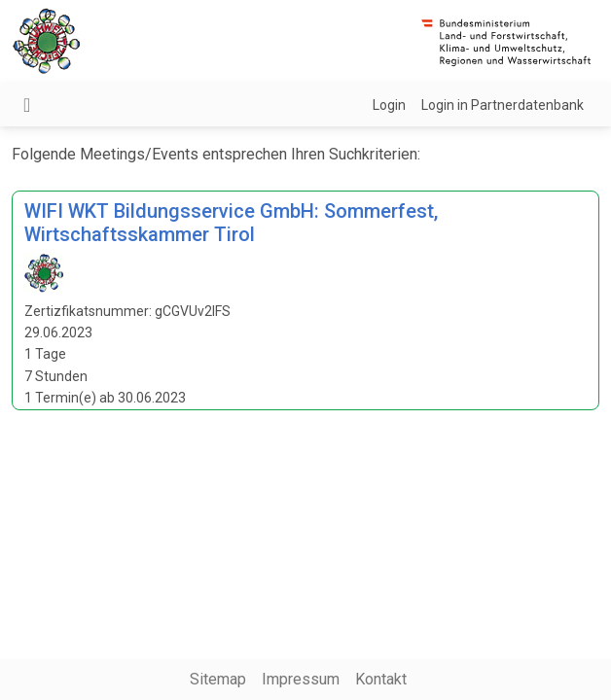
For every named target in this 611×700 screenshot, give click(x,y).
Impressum (301, 679)
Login (389, 105)
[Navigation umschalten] (27, 105)
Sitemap (218, 679)
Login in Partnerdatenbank (503, 105)
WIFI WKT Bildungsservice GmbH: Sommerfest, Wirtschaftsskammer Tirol (231, 223)
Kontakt (381, 679)
